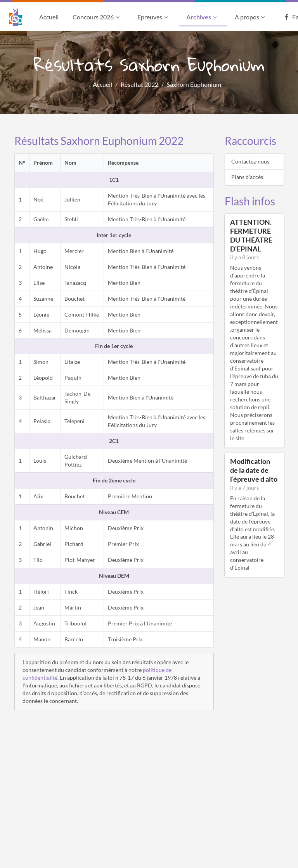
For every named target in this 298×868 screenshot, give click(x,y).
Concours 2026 (97, 17)
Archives (202, 17)
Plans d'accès (247, 177)
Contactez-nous (250, 161)
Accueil (49, 17)
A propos (251, 17)
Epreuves (153, 17)
